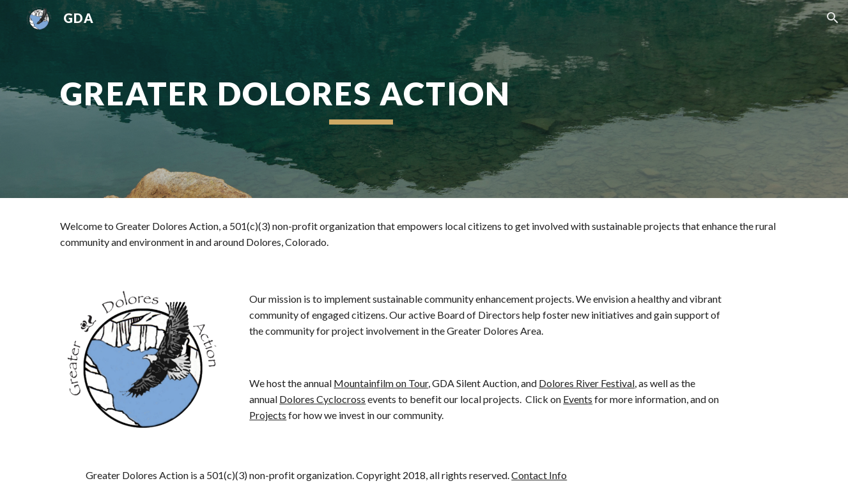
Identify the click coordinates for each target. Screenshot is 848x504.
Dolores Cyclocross (322, 399)
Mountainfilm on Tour (381, 383)
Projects (268, 415)
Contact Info (539, 475)
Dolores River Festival (587, 383)
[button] (833, 18)
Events (578, 399)
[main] (361, 99)
